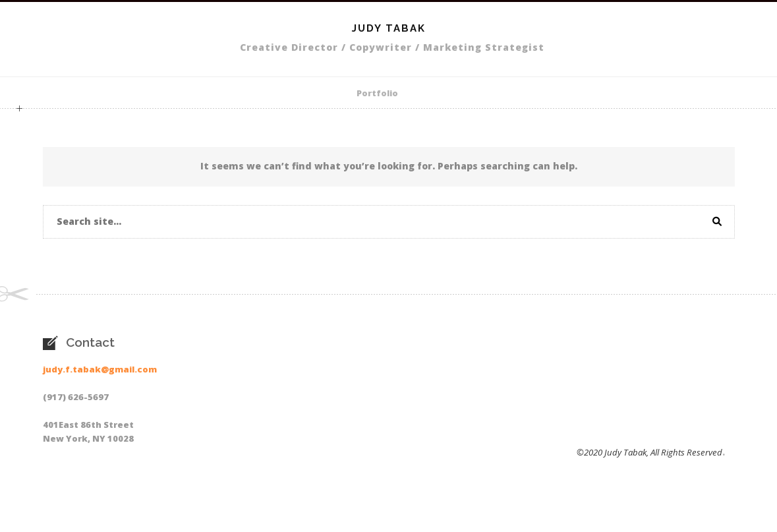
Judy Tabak (389, 28)
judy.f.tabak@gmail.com (100, 369)
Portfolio (377, 93)
